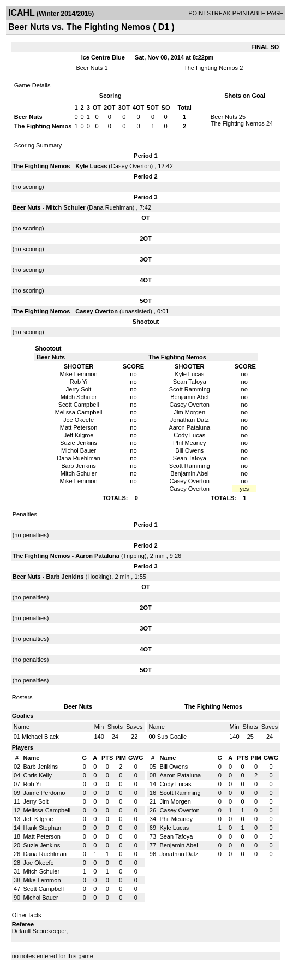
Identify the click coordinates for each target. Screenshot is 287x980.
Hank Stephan (42, 828)
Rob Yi (32, 784)
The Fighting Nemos (211, 68)
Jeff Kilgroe (38, 819)
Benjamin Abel (178, 845)
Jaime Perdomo (44, 793)
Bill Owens (174, 767)
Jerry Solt (35, 801)
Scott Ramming (180, 793)
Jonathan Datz (179, 854)
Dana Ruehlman (111, 207)
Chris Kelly (37, 775)
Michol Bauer (40, 898)
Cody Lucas (175, 784)
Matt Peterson (41, 836)
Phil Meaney (176, 819)
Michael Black (40, 737)
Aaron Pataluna (97, 556)
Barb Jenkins (65, 577)
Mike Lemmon (42, 880)
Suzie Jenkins (41, 845)
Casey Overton (131, 166)
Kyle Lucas (91, 166)
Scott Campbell (43, 889)
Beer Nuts (89, 68)
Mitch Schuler (65, 207)
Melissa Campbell (47, 810)
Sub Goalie (172, 737)
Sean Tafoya (176, 836)
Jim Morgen (175, 801)
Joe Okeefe (38, 863)
